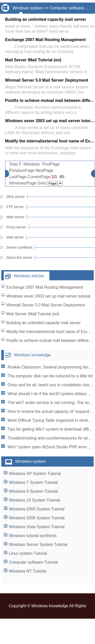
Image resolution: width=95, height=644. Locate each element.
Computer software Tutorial (33, 562)
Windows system (28, 8)
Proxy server (16, 227)
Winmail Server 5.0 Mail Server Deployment (46, 305)
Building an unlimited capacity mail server (43, 323)
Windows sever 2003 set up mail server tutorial (48, 296)
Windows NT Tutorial (27, 571)
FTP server (15, 207)
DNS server (15, 197)
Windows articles (29, 276)
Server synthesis (19, 247)
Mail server (15, 237)
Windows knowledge (32, 355)
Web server (15, 217)
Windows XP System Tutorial (35, 474)
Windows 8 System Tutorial (33, 491)
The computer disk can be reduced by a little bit (50, 376)
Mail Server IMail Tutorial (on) (33, 314)
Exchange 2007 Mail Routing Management (45, 287)
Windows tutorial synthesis (33, 536)
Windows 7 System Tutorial (33, 482)
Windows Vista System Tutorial (37, 527)
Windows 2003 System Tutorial (37, 509)
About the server (19, 257)
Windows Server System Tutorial (38, 545)
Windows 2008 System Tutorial (37, 518)
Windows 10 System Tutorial (34, 500)
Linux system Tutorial (28, 553)
